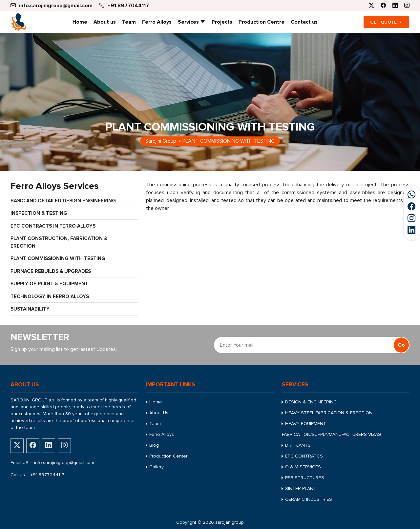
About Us (159, 413)
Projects (222, 22)
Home (80, 22)
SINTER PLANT (301, 488)
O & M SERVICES (303, 467)
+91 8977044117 (47, 475)
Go (401, 345)
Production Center (168, 456)
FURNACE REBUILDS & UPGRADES (51, 271)
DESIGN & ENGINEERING (311, 402)
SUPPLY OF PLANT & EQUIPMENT (49, 284)
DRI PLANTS (298, 445)
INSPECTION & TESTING (39, 213)
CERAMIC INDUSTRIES (309, 499)
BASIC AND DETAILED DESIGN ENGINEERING (63, 201)
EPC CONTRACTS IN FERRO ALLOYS (53, 226)
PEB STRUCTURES (305, 478)
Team (129, 22)
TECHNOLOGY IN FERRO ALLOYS (50, 296)
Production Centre (262, 22)
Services (192, 22)
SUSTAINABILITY (30, 309)
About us (105, 22)
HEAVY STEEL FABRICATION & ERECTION (329, 413)
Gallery (157, 467)
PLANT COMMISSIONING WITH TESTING (58, 258)
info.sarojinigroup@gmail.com (64, 463)
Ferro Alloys (157, 22)
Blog (154, 445)
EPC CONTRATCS (304, 456)
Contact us (304, 22)
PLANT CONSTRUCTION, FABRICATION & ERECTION (59, 242)
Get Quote (386, 22)
